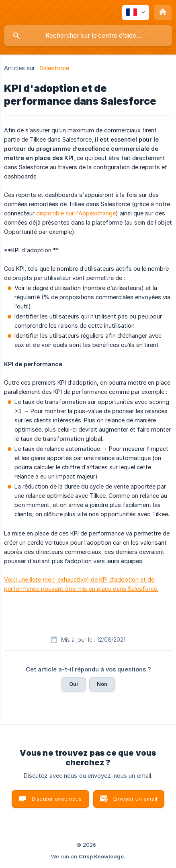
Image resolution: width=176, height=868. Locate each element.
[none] (136, 12)
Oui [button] (74, 684)
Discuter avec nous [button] (57, 799)
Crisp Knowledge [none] (101, 856)
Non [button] (102, 684)
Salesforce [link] (55, 68)
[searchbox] (88, 36)
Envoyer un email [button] (135, 799)
